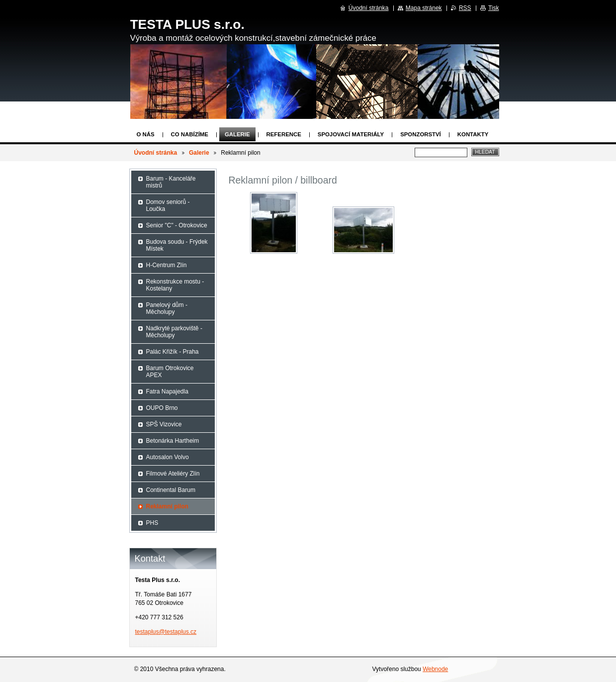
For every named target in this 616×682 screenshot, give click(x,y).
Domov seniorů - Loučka (168, 205)
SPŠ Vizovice (164, 424)
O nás (146, 134)
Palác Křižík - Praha (173, 352)
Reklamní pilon (167, 506)
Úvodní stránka (156, 153)
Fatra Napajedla (167, 391)
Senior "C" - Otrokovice (177, 225)
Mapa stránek (424, 8)
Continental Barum (171, 490)
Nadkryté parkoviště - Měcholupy (174, 332)
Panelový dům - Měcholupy (167, 308)
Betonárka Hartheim (173, 441)
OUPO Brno (162, 408)
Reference (284, 134)
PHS (152, 523)
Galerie (237, 134)
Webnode (435, 669)
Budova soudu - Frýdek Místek (177, 245)
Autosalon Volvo (168, 457)
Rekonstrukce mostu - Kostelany (175, 285)
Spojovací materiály (351, 134)
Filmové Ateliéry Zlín (173, 474)
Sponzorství (421, 134)
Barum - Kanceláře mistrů (171, 182)
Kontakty (473, 134)
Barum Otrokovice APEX (170, 372)
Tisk (494, 8)
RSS (465, 8)
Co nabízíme (190, 134)
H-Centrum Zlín (167, 265)
